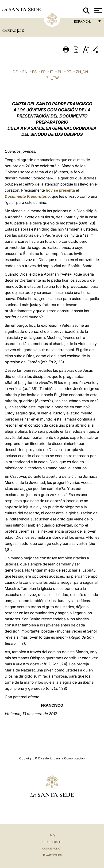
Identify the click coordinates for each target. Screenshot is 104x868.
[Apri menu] (98, 11)
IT (52, 72)
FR (43, 72)
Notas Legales (52, 842)
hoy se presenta (60, 190)
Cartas (10, 30)
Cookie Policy (52, 849)
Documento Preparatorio (27, 196)
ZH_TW (53, 78)
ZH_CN (82, 72)
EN (25, 72)
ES (34, 72)
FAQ (52, 835)
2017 (21, 30)
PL (60, 72)
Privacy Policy (52, 855)
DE (15, 72)
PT (69, 72)
